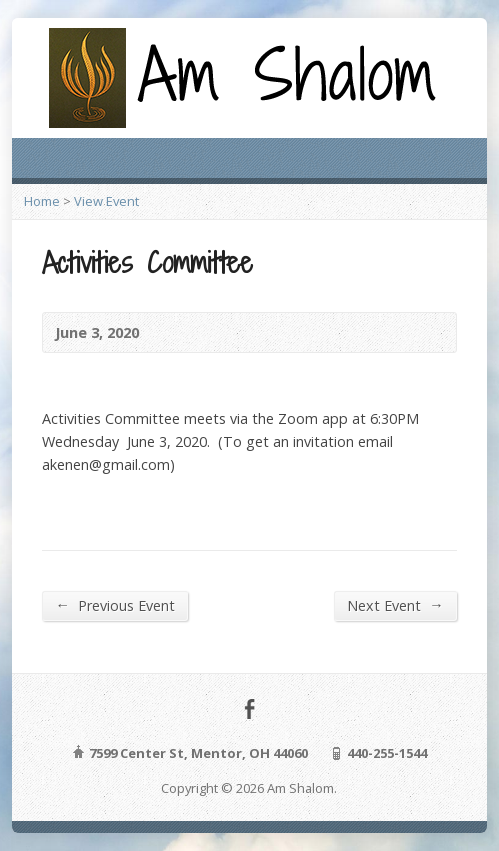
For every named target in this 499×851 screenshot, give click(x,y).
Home (42, 201)
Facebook (249, 708)
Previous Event (114, 605)
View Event (106, 201)
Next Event (395, 605)
